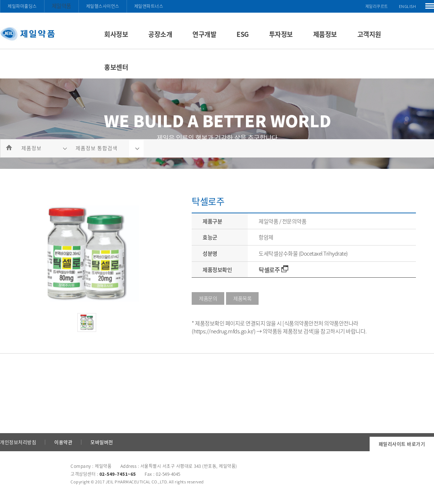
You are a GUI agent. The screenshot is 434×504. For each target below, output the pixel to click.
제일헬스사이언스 (103, 6)
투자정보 (281, 34)
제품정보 (325, 34)
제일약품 (61, 6)
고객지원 (369, 34)
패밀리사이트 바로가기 (402, 444)
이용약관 (63, 442)
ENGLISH (408, 6)
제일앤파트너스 (149, 6)
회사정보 (116, 34)
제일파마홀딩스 (22, 6)
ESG (243, 34)
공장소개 (160, 34)
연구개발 (204, 34)
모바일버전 (102, 442)
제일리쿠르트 (377, 6)
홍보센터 (116, 67)
